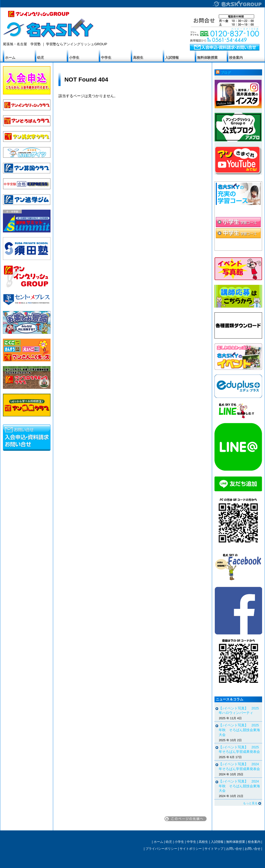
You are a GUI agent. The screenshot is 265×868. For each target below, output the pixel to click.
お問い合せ (234, 849)
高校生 (138, 58)
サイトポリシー (191, 849)
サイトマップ (214, 849)
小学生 (74, 58)
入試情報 (172, 58)
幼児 (40, 58)
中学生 (106, 58)
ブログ (226, 73)
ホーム (10, 58)
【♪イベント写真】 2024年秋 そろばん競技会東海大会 (239, 786)
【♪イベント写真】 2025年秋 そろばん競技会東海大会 (239, 730)
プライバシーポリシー (161, 849)
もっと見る (250, 803)
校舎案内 (236, 58)
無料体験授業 (207, 58)
